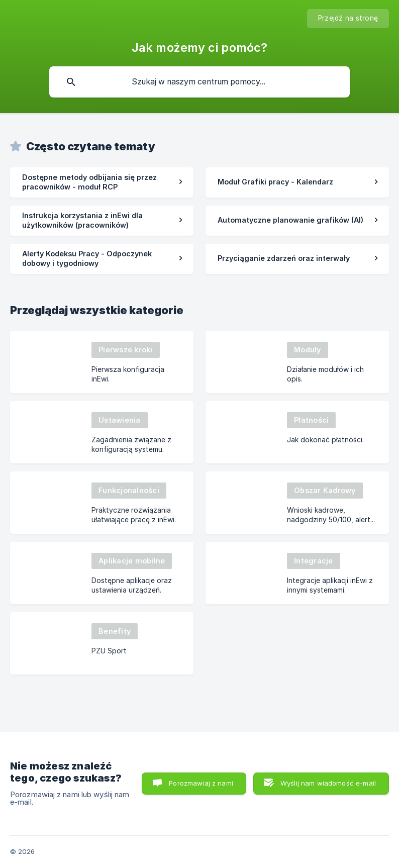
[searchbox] (199, 82)
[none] (348, 19)
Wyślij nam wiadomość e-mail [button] (328, 783)
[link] (102, 182)
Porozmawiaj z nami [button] (201, 783)
